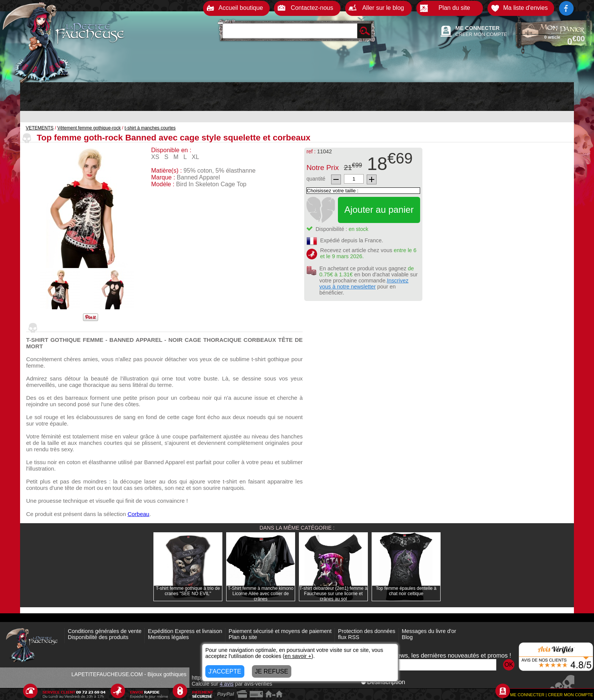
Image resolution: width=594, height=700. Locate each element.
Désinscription (383, 682)
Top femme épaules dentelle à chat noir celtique (406, 591)
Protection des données (367, 631)
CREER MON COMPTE (481, 34)
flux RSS (349, 637)
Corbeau (139, 514)
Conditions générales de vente (105, 631)
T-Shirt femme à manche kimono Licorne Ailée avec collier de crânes (260, 594)
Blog (407, 637)
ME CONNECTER (478, 28)
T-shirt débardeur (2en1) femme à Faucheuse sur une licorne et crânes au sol (333, 594)
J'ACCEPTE (225, 671)
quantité (316, 179)
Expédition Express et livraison (185, 631)
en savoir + (298, 656)
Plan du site (243, 637)
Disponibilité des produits (98, 637)
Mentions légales (168, 637)
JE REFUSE (272, 671)
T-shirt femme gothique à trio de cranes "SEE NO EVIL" (188, 591)
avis (227, 684)
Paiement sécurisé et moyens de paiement (280, 631)
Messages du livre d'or (429, 631)
